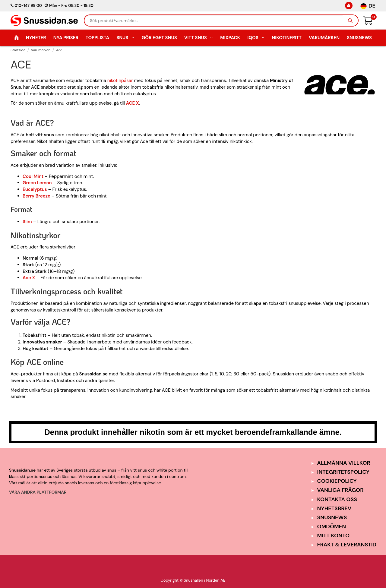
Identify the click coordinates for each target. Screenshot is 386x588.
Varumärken (324, 38)
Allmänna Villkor (344, 463)
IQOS (256, 38)
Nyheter (36, 38)
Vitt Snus (199, 38)
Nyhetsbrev (334, 508)
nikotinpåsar (120, 81)
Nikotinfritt (287, 38)
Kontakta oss (337, 499)
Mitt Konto (334, 536)
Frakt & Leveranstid (347, 545)
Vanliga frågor (340, 490)
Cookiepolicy (337, 481)
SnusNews (359, 38)
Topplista (97, 38)
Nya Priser (66, 38)
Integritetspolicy (343, 472)
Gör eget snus (159, 38)
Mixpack (230, 38)
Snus (125, 38)
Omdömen (332, 526)
